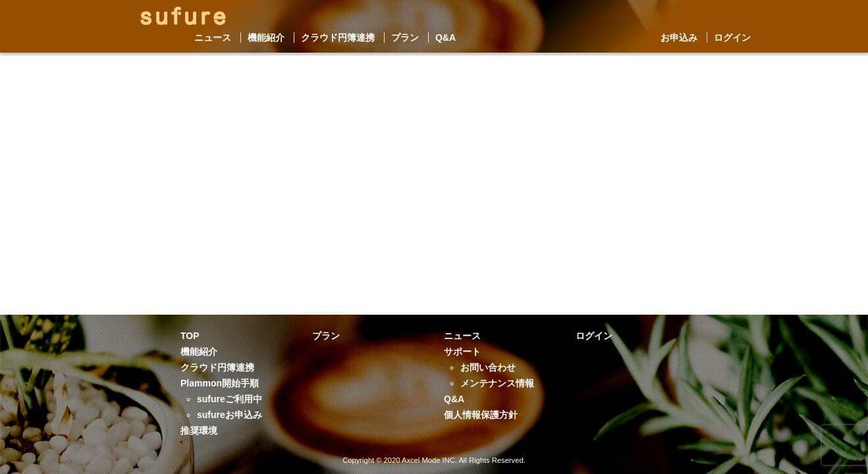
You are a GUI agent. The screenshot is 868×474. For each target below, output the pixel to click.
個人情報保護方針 (481, 415)
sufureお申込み (230, 415)
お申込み (679, 38)
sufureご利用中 (230, 399)
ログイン (732, 38)
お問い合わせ (488, 367)
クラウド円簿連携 (338, 38)
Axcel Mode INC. (429, 460)
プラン (405, 38)
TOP (190, 336)
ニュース (213, 38)
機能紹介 (266, 38)
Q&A (446, 38)
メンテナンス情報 (497, 383)
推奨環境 (199, 431)
